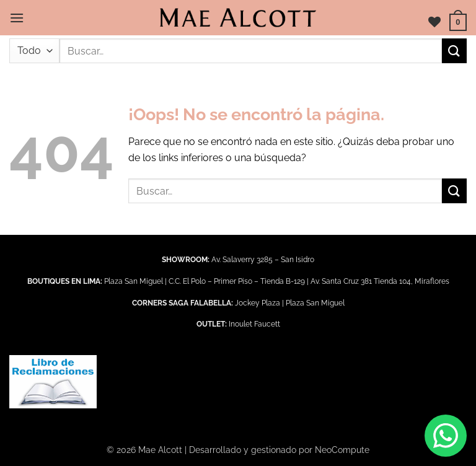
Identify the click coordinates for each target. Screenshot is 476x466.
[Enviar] (454, 51)
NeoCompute (342, 450)
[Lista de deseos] (434, 22)
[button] (17, 18)
